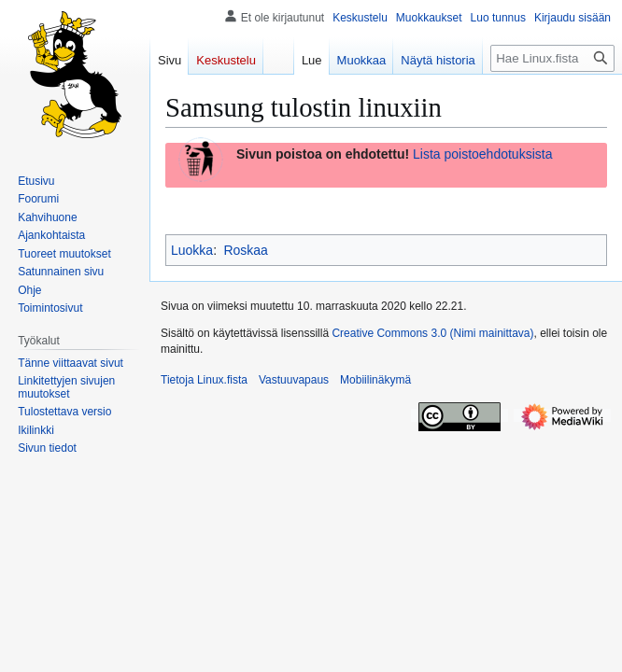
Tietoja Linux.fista (204, 380)
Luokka (192, 250)
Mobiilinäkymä (375, 380)
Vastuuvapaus (294, 380)
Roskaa (245, 250)
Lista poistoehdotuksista (482, 154)
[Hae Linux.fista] (552, 58)
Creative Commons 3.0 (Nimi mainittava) (432, 333)
